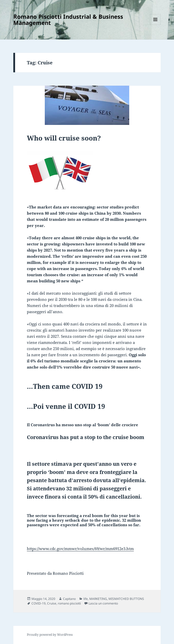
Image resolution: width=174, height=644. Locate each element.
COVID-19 (39, 603)
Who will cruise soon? (64, 138)
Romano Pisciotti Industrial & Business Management (68, 19)
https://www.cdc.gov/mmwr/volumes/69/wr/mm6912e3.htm (80, 549)
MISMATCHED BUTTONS (126, 599)
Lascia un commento (103, 603)
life (86, 599)
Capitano (69, 599)
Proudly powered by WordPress (50, 635)
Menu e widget (155, 25)
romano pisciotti (69, 603)
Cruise (52, 603)
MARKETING (98, 599)
